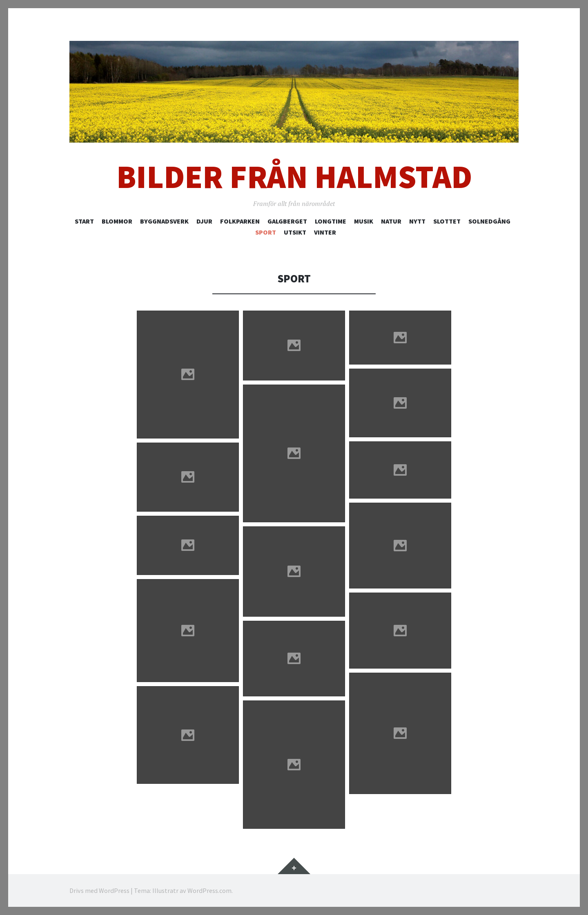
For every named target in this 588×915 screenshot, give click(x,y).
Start (84, 221)
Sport (266, 232)
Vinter (325, 232)
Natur (391, 221)
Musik (364, 221)
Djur (204, 221)
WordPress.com (209, 890)
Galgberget (287, 221)
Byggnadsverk (164, 221)
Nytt (417, 221)
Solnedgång (489, 221)
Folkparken (240, 221)
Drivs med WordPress (99, 890)
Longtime (331, 221)
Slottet (447, 221)
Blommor (117, 221)
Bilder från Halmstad (294, 177)
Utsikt (295, 232)
